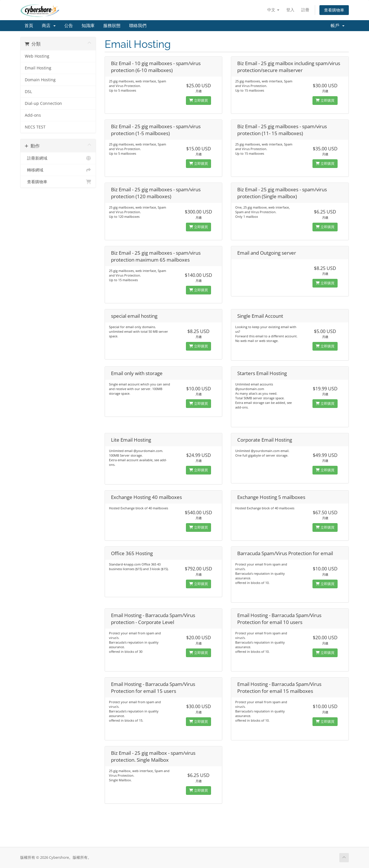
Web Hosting (37, 56)
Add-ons (33, 115)
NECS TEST (35, 127)
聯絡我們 (138, 26)
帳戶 (338, 26)
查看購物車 (334, 10)
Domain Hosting (40, 80)
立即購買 (198, 100)
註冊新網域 (58, 158)
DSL (28, 92)
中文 (273, 10)
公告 (69, 26)
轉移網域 (58, 170)
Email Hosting (38, 68)
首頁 (29, 26)
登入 (290, 10)
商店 (49, 26)
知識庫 (88, 26)
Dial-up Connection (43, 103)
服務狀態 (112, 26)
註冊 (305, 10)
